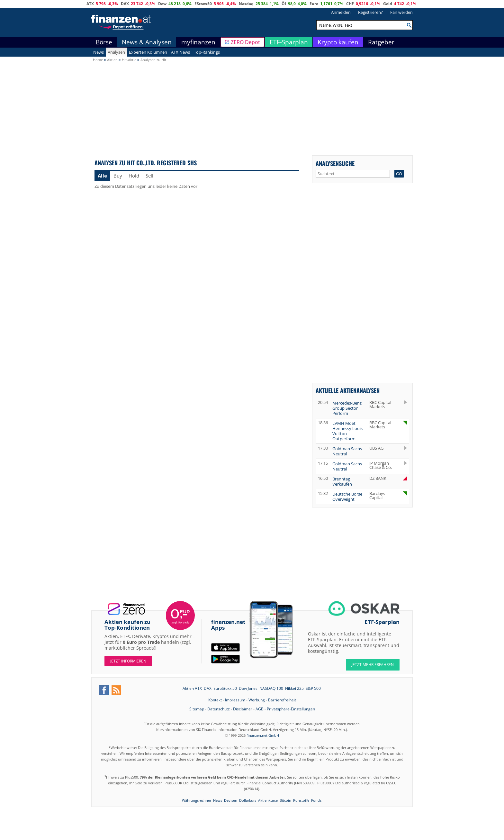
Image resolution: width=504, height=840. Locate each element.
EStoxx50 (203, 4)
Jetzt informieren (128, 661)
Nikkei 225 (294, 688)
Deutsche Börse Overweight (347, 497)
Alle (102, 176)
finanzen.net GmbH (263, 735)
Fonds (316, 800)
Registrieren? (370, 12)
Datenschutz (219, 709)
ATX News (180, 52)
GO (399, 174)
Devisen (231, 800)
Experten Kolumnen (148, 52)
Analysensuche (335, 163)
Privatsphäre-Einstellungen (291, 709)
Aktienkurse (268, 800)
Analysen (116, 52)
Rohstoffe (301, 800)
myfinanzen (198, 42)
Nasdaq (246, 4)
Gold (388, 4)
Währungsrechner (197, 800)
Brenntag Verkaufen (342, 481)
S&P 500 (313, 688)
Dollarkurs (248, 800)
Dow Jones (248, 688)
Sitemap (197, 709)
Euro (314, 4)
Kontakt (215, 700)
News (99, 52)
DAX (125, 4)
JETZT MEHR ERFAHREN (373, 665)
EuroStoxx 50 (225, 688)
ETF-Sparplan (289, 42)
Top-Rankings (207, 52)
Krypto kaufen (338, 42)
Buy (118, 176)
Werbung (257, 700)
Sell (149, 176)
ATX (90, 4)
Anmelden (341, 12)
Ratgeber (381, 42)
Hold (134, 176)
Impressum (235, 700)
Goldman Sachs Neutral (347, 451)
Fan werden (401, 12)
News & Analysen (147, 42)
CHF (350, 4)
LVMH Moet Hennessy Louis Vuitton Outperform (347, 431)
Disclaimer (243, 709)
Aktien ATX (192, 688)
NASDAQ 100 (271, 688)
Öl (284, 4)
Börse (104, 42)
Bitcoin (285, 800)
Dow (162, 4)
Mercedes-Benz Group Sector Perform (347, 408)
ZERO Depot (245, 42)
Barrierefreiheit (282, 700)
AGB (260, 709)
